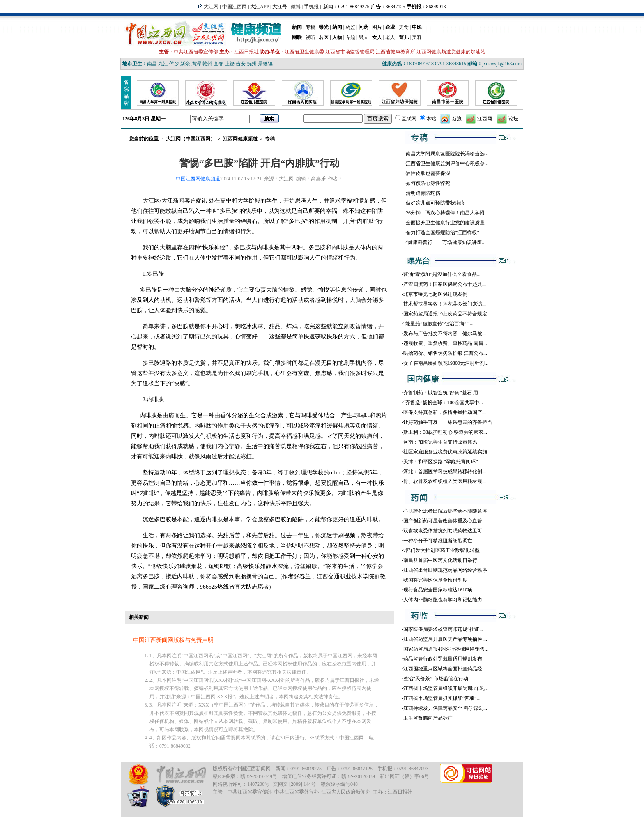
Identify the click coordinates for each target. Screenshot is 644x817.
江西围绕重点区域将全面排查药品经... (445, 669)
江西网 (485, 119)
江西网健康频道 (240, 139)
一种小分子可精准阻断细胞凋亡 (438, 541)
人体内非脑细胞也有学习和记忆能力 (443, 600)
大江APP (260, 7)
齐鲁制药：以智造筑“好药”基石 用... (443, 393)
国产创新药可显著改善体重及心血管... (445, 521)
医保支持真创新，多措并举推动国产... (445, 412)
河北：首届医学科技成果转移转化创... (445, 472)
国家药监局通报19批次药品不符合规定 (445, 314)
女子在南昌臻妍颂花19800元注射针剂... (446, 363)
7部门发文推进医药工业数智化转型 (442, 550)
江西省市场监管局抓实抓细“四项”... (442, 698)
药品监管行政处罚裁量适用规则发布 (443, 659)
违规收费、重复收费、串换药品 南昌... (445, 343)
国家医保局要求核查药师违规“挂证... (443, 629)
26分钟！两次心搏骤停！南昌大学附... (447, 213)
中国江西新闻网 (253, 769)
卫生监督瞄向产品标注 (428, 718)
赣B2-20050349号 (259, 776)
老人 (390, 37)
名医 (324, 37)
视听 (310, 37)
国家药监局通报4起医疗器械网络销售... (446, 649)
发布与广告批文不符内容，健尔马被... (445, 334)
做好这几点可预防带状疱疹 (435, 203)
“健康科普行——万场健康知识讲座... (446, 242)
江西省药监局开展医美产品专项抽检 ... (445, 639)
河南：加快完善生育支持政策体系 (440, 442)
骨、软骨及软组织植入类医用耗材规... (445, 481)
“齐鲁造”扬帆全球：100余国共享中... (443, 403)
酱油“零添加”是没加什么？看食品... (442, 274)
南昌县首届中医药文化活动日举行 (440, 560)
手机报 (311, 7)
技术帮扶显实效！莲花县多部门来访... (445, 304)
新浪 (457, 119)
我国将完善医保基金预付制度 (435, 580)
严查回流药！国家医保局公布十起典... (445, 284)
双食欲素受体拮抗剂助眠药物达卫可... (445, 531)
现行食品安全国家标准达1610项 (438, 590)
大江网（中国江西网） (191, 139)
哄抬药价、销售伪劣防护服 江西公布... (445, 353)
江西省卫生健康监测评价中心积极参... (447, 163)
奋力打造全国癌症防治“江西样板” (443, 232)
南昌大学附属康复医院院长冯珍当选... (447, 154)
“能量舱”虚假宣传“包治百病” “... (438, 324)
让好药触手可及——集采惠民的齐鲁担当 (448, 422)
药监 (350, 27)
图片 (377, 27)
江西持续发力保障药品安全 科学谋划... (445, 708)
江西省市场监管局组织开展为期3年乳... (446, 688)
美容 (417, 37)
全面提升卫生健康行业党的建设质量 (445, 223)
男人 (363, 37)
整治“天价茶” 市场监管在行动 (436, 679)
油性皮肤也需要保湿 (428, 173)
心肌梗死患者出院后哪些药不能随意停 (445, 511)
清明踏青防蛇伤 (423, 193)
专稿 (310, 27)
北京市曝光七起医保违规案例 (435, 294)
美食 (404, 27)
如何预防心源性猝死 (428, 183)
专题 (350, 37)
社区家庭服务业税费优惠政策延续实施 (445, 452)
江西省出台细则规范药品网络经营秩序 (445, 570)
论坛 (513, 119)
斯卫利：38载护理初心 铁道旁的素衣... (445, 432)
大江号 (280, 7)
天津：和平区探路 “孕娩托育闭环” (441, 462)
